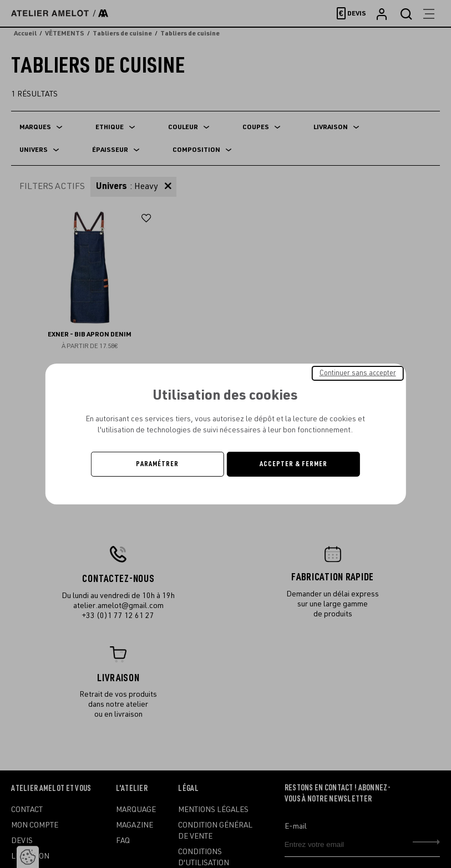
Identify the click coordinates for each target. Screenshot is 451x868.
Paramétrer (157, 464)
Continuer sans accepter (358, 373)
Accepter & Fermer (293, 464)
